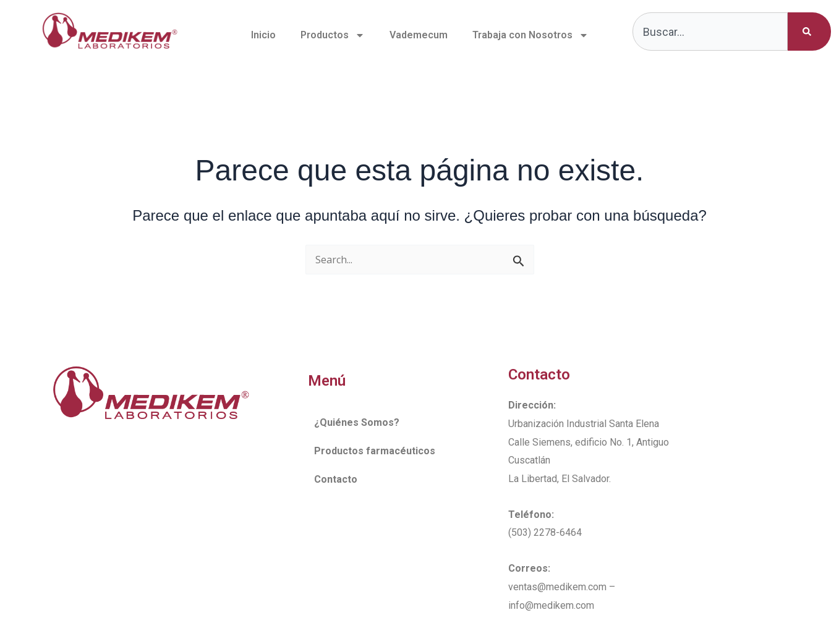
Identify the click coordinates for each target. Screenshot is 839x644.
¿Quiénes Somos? (357, 422)
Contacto (336, 479)
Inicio (263, 35)
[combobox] (710, 32)
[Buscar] (809, 32)
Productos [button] (333, 35)
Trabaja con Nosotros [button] (530, 35)
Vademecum (419, 35)
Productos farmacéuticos (375, 451)
